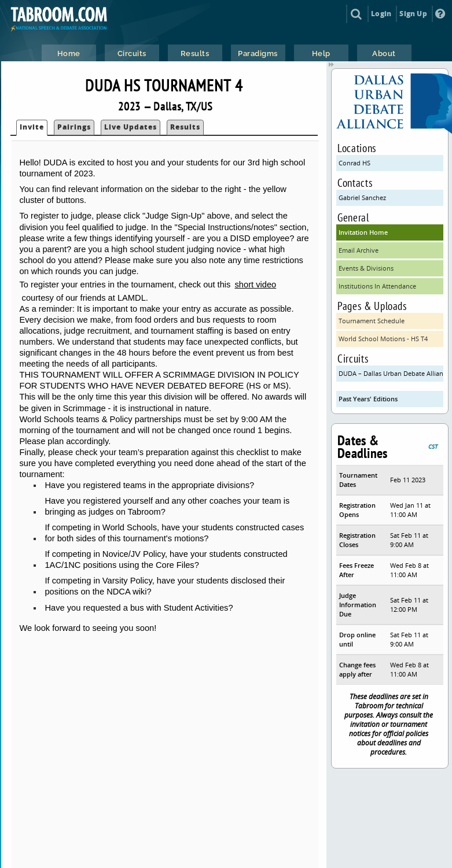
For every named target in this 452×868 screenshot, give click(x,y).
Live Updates (131, 127)
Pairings (74, 127)
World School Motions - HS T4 (383, 339)
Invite (32, 127)
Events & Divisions (366, 268)
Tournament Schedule (372, 321)
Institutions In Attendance (377, 286)
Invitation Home (363, 232)
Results (185, 127)
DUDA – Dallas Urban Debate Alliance (391, 373)
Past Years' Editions (368, 399)
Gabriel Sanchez (362, 197)
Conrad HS (354, 163)
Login (381, 14)
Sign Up (413, 14)
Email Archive (359, 250)
